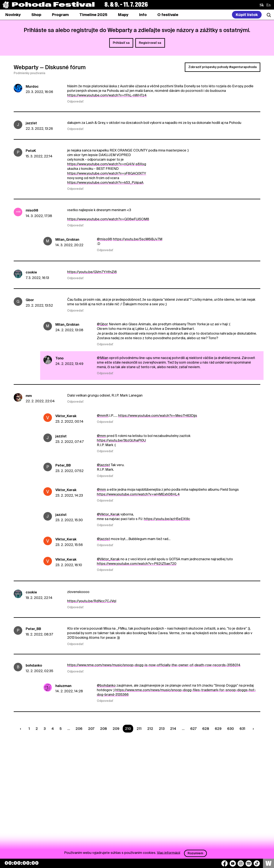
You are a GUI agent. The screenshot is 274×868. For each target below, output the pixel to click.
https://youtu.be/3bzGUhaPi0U (121, 440)
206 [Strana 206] (79, 729)
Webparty (26, 67)
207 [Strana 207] (91, 729)
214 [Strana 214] (173, 729)
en (268, 5)
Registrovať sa (150, 43)
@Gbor (102, 324)
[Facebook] (225, 863)
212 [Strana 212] (150, 729)
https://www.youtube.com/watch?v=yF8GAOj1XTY (107, 173)
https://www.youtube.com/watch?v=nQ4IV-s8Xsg (107, 164)
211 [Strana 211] (139, 729)
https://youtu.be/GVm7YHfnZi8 (92, 272)
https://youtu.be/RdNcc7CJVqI (92, 601)
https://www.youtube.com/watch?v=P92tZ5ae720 (137, 564)
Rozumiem (195, 853)
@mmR (103, 416)
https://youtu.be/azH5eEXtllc (167, 519)
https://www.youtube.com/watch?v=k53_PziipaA (105, 182)
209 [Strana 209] (116, 729)
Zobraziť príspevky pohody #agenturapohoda (223, 67)
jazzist (31, 123)
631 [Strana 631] (242, 729)
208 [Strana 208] (104, 729)
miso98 (32, 210)
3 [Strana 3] (45, 729)
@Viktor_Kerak (108, 514)
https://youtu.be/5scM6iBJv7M (138, 239)
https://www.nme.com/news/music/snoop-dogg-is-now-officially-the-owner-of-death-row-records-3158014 (154, 665)
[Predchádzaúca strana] (22, 729)
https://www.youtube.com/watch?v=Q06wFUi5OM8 (108, 219)
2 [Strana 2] (37, 729)
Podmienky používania (29, 73)
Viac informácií (169, 852)
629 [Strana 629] (218, 729)
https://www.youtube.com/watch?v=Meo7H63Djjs (158, 416)
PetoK (31, 151)
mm (29, 396)
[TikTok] (257, 863)
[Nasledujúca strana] (252, 729)
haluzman (63, 686)
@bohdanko (106, 685)
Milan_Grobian (67, 239)
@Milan (103, 358)
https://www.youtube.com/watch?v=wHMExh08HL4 (138, 494)
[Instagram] (241, 863)
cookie (31, 272)
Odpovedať (75, 102)
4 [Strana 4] (53, 729)
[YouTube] (233, 863)
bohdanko (34, 665)
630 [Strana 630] (231, 729)
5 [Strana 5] (61, 729)
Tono (59, 358)
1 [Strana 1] (29, 729)
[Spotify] (249, 863)
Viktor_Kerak (66, 416)
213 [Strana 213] (162, 729)
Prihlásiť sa (121, 43)
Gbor (30, 300)
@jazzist (103, 465)
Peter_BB (63, 465)
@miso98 (104, 239)
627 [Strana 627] (193, 729)
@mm (101, 436)
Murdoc (32, 86)
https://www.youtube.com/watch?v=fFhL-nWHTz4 (107, 95)
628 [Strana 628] (206, 729)
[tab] (36, 15)
